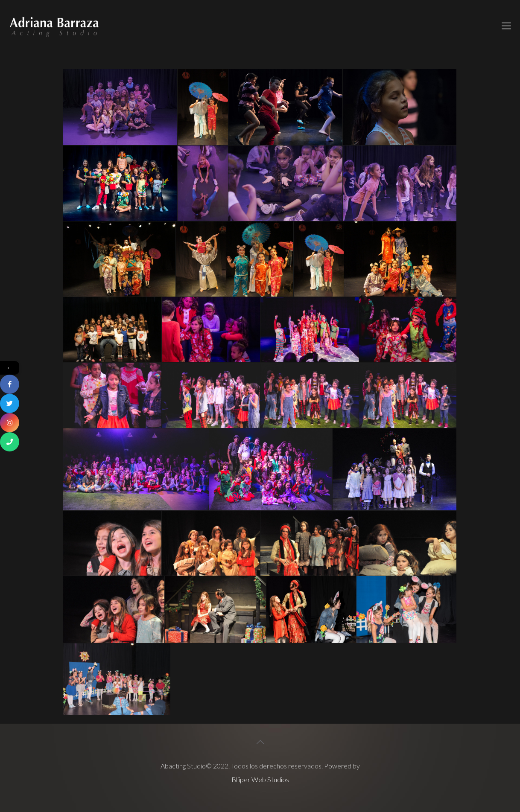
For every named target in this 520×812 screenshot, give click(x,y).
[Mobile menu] (506, 26)
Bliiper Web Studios (260, 779)
